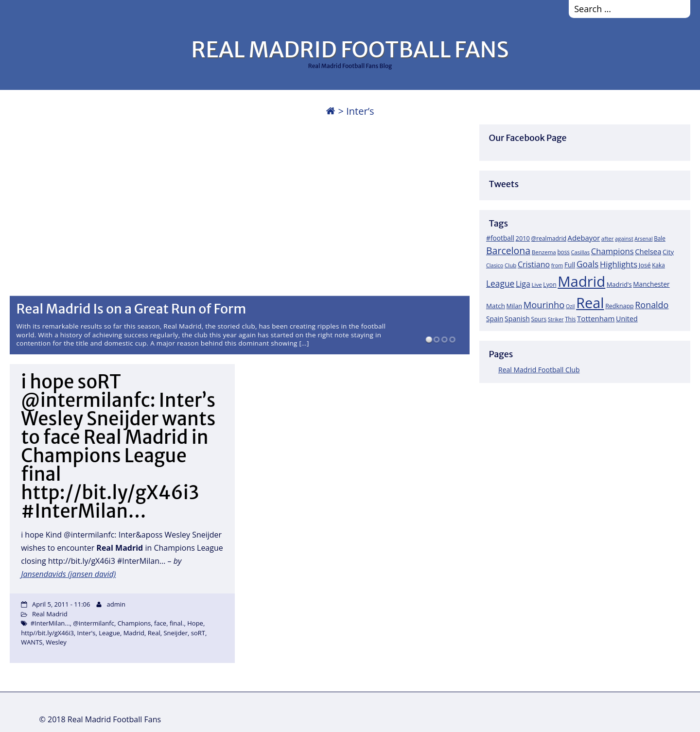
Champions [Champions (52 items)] (612, 251)
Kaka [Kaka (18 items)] (658, 265)
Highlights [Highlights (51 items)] (619, 264)
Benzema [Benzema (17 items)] (544, 252)
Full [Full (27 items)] (570, 265)
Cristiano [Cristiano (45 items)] (534, 264)
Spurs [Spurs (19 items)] (539, 319)
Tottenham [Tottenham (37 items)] (596, 318)
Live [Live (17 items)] (537, 285)
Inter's (87, 633)
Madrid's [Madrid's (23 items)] (619, 284)
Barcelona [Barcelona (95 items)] (508, 251)
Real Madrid (50, 614)
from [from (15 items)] (557, 265)
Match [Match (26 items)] (496, 306)
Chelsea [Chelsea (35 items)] (648, 251)
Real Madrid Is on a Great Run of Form (131, 309)
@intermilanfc (94, 623)
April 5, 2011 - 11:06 (61, 604)
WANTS (32, 642)
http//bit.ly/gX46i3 (47, 633)
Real (154, 633)
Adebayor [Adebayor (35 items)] (584, 238)
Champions (134, 623)
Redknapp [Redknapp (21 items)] (620, 306)
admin (116, 604)
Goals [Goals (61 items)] (587, 264)
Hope (195, 623)
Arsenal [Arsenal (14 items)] (643, 239)
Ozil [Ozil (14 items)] (570, 306)
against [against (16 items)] (624, 238)
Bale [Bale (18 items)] (660, 238)
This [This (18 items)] (570, 319)
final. (177, 623)
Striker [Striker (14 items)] (556, 319)
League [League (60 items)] (500, 283)
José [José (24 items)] (645, 265)
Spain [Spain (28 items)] (495, 319)
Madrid (134, 633)
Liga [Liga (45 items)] (523, 284)
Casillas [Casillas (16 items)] (581, 252)
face (160, 623)
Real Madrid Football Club (539, 370)
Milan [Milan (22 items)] (515, 306)
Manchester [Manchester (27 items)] (651, 284)
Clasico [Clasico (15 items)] (495, 265)
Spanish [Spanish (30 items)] (517, 319)
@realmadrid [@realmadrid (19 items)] (549, 238)
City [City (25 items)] (668, 252)
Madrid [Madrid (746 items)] (581, 281)
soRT (198, 633)
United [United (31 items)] (627, 319)
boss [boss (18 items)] (563, 252)
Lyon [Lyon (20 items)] (550, 285)
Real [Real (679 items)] (590, 303)
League (109, 633)
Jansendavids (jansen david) (68, 574)
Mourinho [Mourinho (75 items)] (544, 305)
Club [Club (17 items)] (510, 265)
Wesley (56, 642)
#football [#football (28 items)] (500, 238)
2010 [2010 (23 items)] (523, 238)
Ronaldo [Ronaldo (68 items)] (652, 305)
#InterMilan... (50, 623)
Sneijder (175, 633)
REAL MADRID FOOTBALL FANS (350, 50)
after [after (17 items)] (608, 238)
